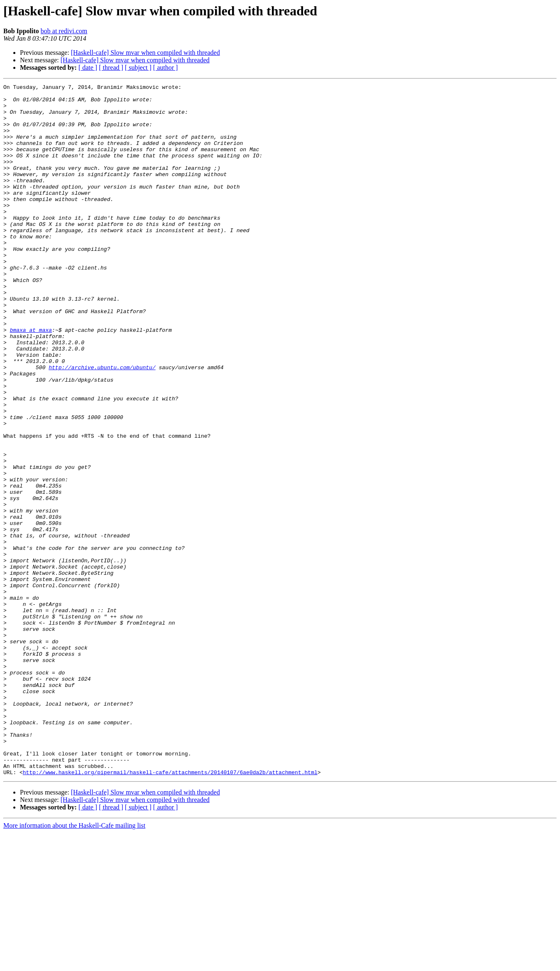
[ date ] (88, 67)
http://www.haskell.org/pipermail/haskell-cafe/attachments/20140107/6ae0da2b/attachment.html (170, 910)
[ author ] (166, 67)
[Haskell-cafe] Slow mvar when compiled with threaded (146, 53)
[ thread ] (111, 67)
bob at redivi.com (64, 31)
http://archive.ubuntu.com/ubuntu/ (102, 424)
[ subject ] (138, 67)
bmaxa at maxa (31, 380)
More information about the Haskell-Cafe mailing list (74, 964)
